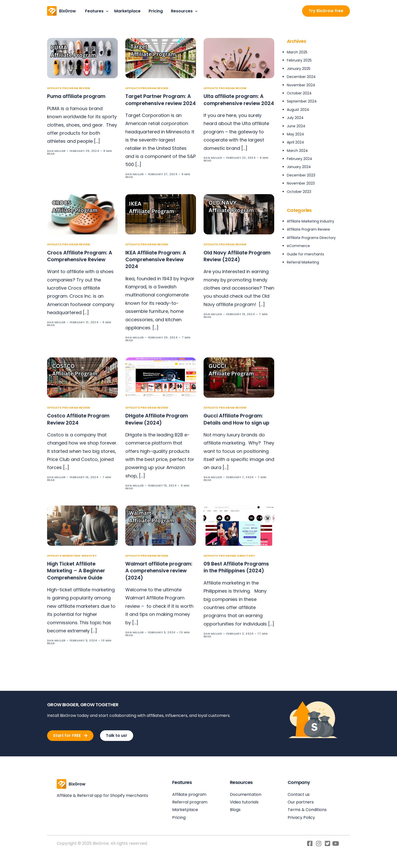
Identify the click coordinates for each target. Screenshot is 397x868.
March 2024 (297, 151)
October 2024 (299, 93)
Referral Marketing (303, 262)
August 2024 (298, 110)
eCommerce (298, 246)
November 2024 (301, 85)
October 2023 (299, 192)
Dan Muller (56, 151)
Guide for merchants (305, 254)
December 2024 (301, 77)
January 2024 (299, 167)
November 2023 (301, 183)
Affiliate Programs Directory (229, 564)
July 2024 (295, 118)
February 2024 (300, 159)
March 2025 (297, 52)
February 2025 (299, 60)
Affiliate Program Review (69, 88)
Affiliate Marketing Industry (72, 564)
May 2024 (295, 134)
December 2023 (301, 175)
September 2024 (302, 101)
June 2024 (296, 126)
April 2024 (295, 142)
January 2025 (299, 69)
